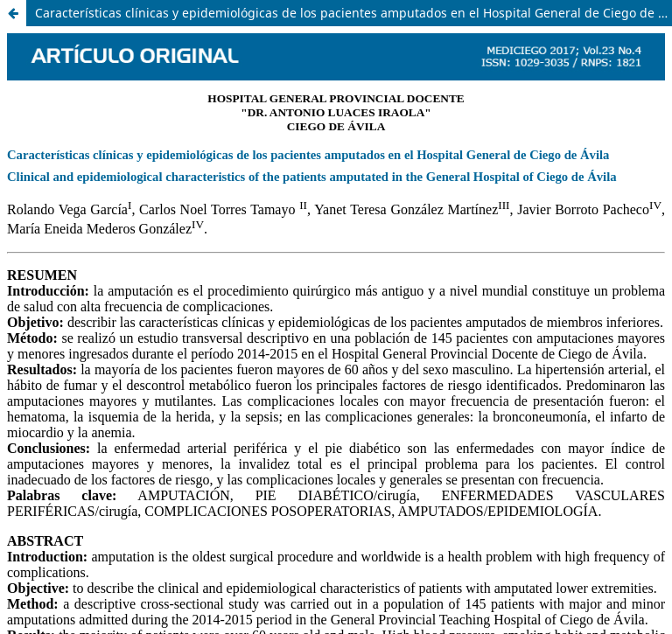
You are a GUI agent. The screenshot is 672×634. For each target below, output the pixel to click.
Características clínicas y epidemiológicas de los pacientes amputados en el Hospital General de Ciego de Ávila (353, 13)
